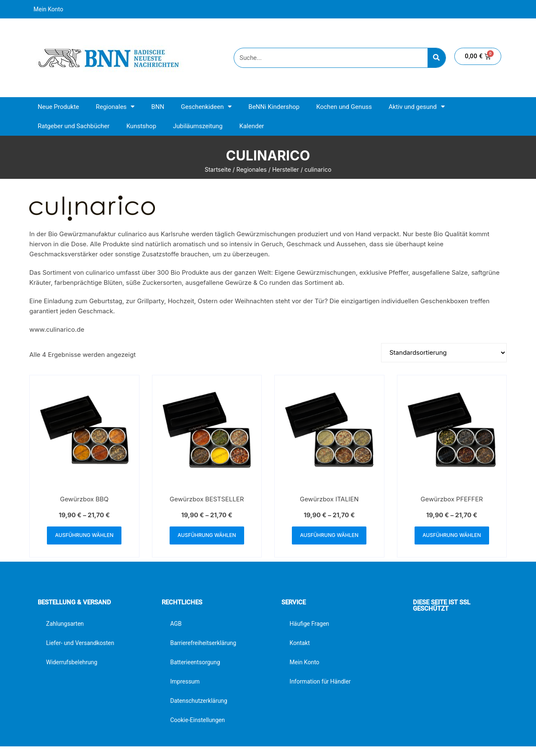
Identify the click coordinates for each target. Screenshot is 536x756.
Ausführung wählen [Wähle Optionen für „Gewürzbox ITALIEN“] (329, 535)
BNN (158, 107)
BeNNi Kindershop (274, 107)
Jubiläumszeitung (198, 126)
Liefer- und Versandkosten (80, 643)
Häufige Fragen (310, 624)
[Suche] (437, 58)
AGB (176, 624)
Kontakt (300, 643)
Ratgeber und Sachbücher (74, 126)
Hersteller (286, 169)
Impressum (185, 682)
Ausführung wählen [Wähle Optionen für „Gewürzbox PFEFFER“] (452, 535)
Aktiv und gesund (417, 107)
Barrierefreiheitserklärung (203, 643)
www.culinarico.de (57, 329)
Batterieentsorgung (195, 663)
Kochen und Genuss (344, 107)
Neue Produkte (58, 107)
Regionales (115, 107)
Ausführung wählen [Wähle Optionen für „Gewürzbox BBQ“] (84, 535)
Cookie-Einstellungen (197, 720)
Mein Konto (48, 9)
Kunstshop (141, 126)
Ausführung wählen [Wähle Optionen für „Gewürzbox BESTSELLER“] (207, 535)
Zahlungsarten (65, 624)
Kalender (251, 126)
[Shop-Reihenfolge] (444, 353)
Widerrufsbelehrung (72, 663)
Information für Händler (320, 682)
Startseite (218, 169)
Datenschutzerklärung (198, 701)
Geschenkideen (206, 107)
